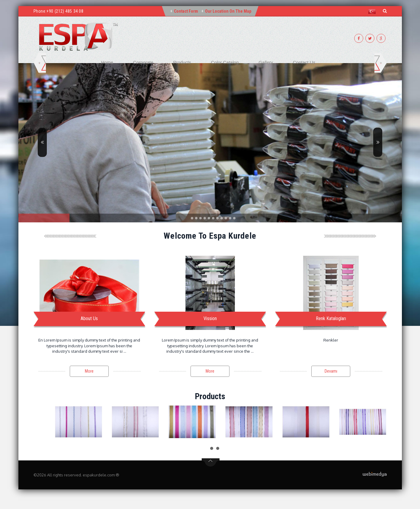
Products (182, 62)
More (89, 371)
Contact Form (186, 11)
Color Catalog (225, 62)
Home (107, 62)
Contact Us (304, 62)
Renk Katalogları (331, 318)
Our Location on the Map (228, 11)
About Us (89, 318)
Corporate (143, 62)
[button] (373, 11)
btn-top (211, 463)
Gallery (266, 62)
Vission (210, 318)
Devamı (331, 371)
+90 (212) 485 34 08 (65, 11)
